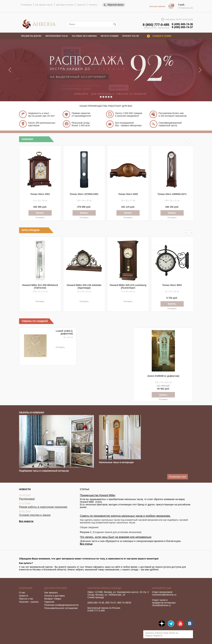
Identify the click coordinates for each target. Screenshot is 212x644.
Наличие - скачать (29, 602)
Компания (26, 588)
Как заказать (51, 593)
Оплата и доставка (54, 596)
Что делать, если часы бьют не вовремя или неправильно (116, 537)
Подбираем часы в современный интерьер (44, 471)
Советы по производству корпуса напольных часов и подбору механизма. (125, 516)
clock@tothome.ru (161, 605)
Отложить (40, 218)
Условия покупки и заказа (35, 515)
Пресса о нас (26, 599)
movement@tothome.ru (164, 595)
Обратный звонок (115, 5)
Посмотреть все (177, 477)
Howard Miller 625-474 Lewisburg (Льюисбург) (128, 286)
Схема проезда (96, 597)
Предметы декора (31, 36)
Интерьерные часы (57, 36)
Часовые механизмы (84, 36)
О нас (22, 593)
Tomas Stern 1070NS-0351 (84, 194)
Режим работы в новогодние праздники (43, 507)
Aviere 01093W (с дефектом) (163, 376)
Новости (24, 596)
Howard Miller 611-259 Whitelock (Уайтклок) (40, 286)
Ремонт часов (131, 36)
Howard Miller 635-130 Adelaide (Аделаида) (84, 286)
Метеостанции (110, 36)
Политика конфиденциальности (62, 605)
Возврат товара (53, 599)
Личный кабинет (158, 6)
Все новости (26, 521)
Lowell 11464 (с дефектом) (64, 332)
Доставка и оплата (65, 5)
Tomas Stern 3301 (40, 194)
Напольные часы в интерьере (116, 462)
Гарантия (81, 5)
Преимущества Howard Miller (98, 495)
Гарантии (49, 602)
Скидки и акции (162, 36)
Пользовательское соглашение (61, 608)
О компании (26, 5)
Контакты (93, 5)
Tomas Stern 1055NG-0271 (172, 194)
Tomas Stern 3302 (128, 194)
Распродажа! (27, 499)
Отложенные (185, 8)
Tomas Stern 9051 (172, 285)
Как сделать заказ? (44, 5)
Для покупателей (56, 588)
